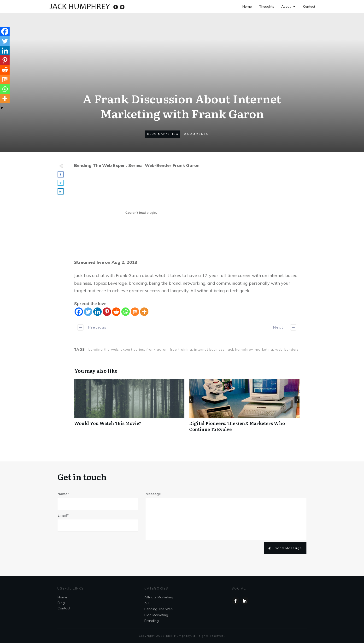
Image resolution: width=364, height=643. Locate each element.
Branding (152, 621)
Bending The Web (159, 609)
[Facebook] (79, 312)
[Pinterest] (107, 312)
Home (62, 597)
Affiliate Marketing (159, 597)
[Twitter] (88, 312)
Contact (64, 608)
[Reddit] (116, 312)
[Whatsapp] (126, 312)
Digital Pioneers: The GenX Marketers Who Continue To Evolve (244, 408)
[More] (144, 312)
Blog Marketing (163, 134)
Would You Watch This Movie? (129, 408)
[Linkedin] (97, 312)
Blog (61, 603)
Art (147, 603)
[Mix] (135, 312)
